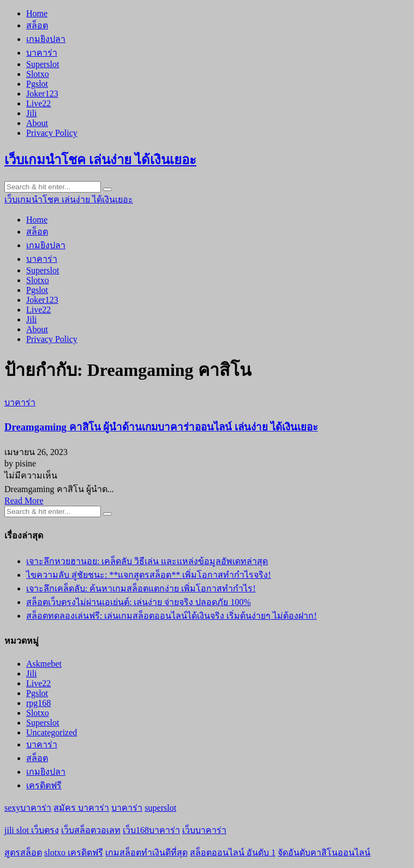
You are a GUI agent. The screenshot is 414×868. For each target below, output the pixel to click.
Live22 (38, 103)
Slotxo (38, 74)
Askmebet (44, 664)
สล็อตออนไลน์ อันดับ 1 (233, 852)
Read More (24, 501)
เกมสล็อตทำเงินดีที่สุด (146, 852)
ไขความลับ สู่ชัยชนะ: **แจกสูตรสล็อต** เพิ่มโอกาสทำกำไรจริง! (149, 575)
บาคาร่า (42, 53)
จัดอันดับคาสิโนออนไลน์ (324, 852)
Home (37, 13)
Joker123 (42, 94)
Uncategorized (52, 732)
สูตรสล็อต (23, 852)
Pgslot (37, 84)
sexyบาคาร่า (28, 808)
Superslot (43, 64)
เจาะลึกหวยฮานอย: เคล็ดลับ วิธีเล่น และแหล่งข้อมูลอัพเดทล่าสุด (147, 561)
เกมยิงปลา (46, 39)
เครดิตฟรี (44, 785)
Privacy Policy (52, 133)
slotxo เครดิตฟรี (74, 852)
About (37, 123)
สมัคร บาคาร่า (81, 808)
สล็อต (37, 25)
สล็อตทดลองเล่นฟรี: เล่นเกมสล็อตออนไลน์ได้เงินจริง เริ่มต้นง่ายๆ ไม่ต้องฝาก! (172, 616)
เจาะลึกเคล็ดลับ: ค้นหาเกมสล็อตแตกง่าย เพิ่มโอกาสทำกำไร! (141, 588)
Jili (32, 113)
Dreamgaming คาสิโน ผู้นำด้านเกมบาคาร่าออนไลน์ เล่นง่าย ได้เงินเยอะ (161, 427)
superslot (160, 808)
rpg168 (38, 703)
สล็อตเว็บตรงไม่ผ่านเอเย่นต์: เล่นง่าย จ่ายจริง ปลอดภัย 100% (139, 602)
